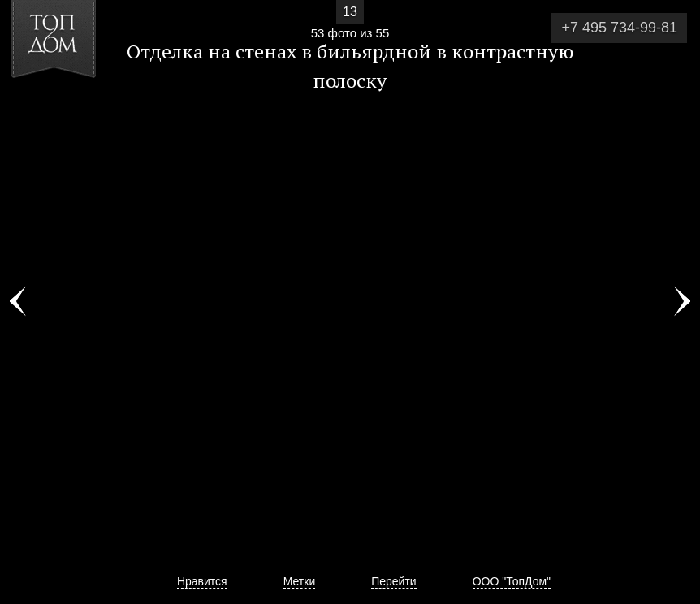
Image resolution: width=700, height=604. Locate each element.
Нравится (202, 581)
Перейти (393, 581)
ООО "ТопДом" (512, 581)
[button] (72, 106)
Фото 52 (18, 302)
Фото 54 (682, 302)
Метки (300, 581)
